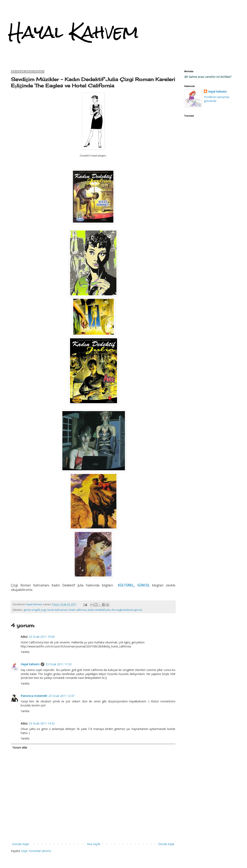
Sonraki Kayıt (20, 844)
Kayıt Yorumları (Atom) (36, 851)
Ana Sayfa (94, 844)
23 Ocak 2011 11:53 (59, 664)
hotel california (78, 610)
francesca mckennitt (34, 696)
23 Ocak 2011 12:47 (61, 696)
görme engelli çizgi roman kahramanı (46, 610)
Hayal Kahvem (73, 32)
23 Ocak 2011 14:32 (42, 723)
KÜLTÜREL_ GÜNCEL (134, 585)
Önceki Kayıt (166, 844)
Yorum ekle (20, 747)
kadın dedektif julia (99, 610)
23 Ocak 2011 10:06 (42, 637)
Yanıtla (25, 652)
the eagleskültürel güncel (127, 610)
